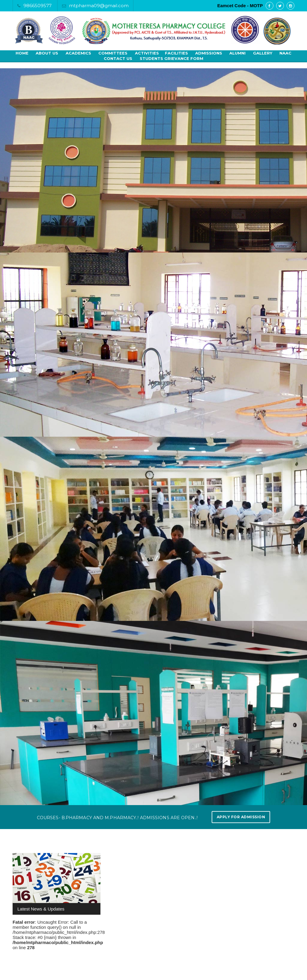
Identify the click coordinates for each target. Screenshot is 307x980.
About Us (47, 53)
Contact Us (118, 58)
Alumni (237, 53)
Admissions (209, 53)
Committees (113, 53)
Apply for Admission (241, 817)
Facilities (176, 53)
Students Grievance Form (171, 58)
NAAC (285, 53)
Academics (78, 53)
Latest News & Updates (41, 909)
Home (22, 53)
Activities (147, 53)
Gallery (263, 53)
